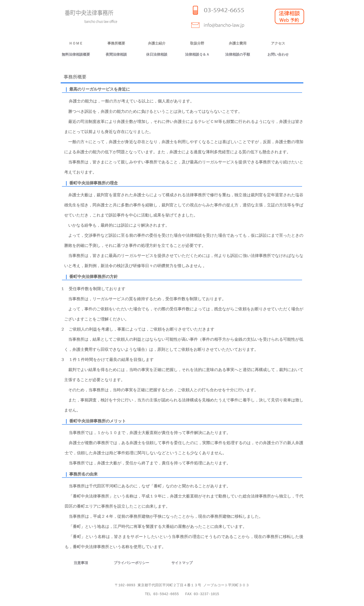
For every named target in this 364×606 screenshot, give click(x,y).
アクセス (278, 43)
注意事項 (81, 563)
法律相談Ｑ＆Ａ (197, 55)
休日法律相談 (157, 55)
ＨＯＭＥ (76, 43)
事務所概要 (116, 43)
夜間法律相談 (116, 55)
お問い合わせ (278, 55)
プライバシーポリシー (131, 563)
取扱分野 (197, 43)
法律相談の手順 (238, 55)
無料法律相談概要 (76, 55)
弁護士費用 (238, 43)
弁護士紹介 (157, 43)
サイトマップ (182, 563)
